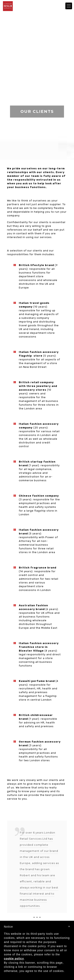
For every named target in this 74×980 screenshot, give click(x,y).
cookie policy (14, 959)
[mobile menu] (69, 6)
